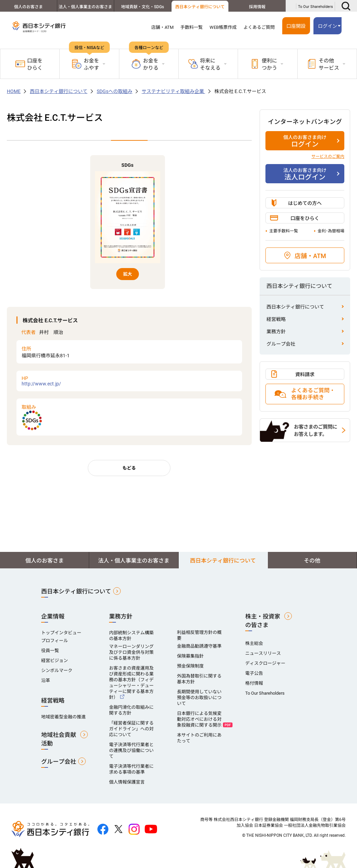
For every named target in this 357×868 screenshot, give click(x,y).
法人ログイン (305, 174)
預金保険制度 (190, 666)
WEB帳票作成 (223, 27)
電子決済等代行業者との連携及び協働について (131, 750)
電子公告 (254, 673)
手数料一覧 (192, 27)
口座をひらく (29, 64)
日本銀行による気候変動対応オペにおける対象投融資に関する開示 (199, 719)
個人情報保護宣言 (127, 782)
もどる (129, 468)
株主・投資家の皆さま (263, 621)
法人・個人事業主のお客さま (85, 7)
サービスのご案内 (328, 157)
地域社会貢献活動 (59, 739)
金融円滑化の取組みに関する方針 (131, 710)
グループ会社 (281, 344)
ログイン (328, 26)
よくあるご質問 (259, 27)
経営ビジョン (55, 661)
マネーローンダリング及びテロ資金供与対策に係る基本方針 (131, 652)
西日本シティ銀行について (200, 7)
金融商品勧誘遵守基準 (199, 646)
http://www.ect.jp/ (129, 381)
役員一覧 (50, 651)
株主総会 (254, 643)
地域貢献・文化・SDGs (142, 7)
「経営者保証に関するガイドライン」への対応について (131, 729)
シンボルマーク (57, 670)
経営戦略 (276, 319)
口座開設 (296, 26)
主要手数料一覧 (284, 231)
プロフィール (55, 641)
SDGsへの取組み (115, 91)
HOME (14, 91)
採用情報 (257, 7)
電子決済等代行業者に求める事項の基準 (131, 769)
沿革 (46, 680)
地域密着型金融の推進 (63, 717)
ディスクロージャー (265, 663)
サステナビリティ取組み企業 (173, 91)
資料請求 (305, 374)
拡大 (128, 274)
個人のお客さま (28, 7)
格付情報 (254, 683)
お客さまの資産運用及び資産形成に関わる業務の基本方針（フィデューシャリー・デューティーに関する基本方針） (131, 683)
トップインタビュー (61, 633)
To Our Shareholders (316, 7)
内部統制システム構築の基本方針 (131, 636)
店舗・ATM (162, 27)
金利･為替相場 (331, 231)
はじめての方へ (305, 203)
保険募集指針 (190, 656)
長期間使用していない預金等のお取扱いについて (199, 698)
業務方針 (276, 332)
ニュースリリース (263, 653)
